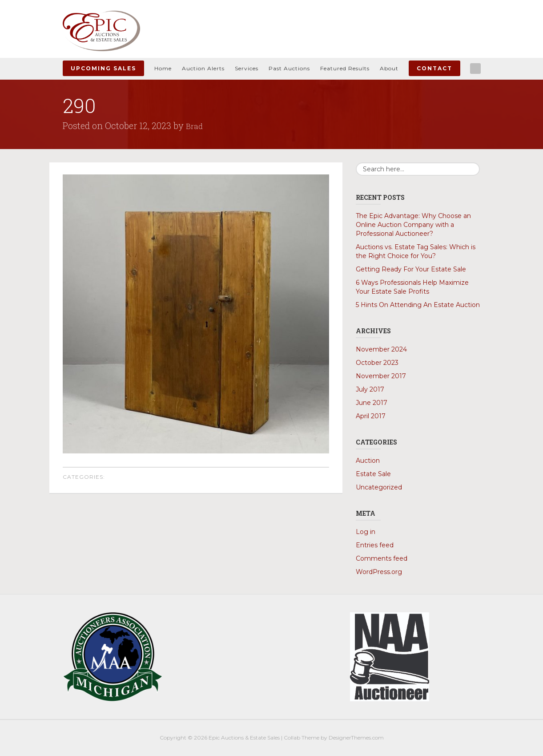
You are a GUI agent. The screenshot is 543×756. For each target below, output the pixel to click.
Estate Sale (373, 474)
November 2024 (381, 349)
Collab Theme (302, 738)
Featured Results (345, 68)
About (389, 68)
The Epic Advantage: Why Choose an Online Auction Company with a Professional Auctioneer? (413, 225)
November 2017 (381, 376)
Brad (195, 125)
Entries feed (375, 545)
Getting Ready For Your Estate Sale (411, 269)
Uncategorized (379, 487)
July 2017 (370, 389)
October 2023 (377, 363)
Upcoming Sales (103, 68)
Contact (434, 68)
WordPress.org (379, 572)
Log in (366, 532)
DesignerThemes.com (356, 738)
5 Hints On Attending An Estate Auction (418, 305)
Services (247, 68)
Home (163, 68)
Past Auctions (289, 68)
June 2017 (372, 403)
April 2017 (371, 416)
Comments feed (382, 558)
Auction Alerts (203, 68)
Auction (368, 461)
